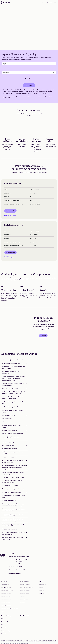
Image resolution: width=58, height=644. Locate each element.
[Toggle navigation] (55, 3)
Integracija (23, 602)
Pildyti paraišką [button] (10, 211)
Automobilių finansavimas (27, 587)
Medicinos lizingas (25, 593)
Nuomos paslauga (6, 602)
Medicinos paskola (6, 593)
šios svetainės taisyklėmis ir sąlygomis (19, 643)
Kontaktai (42, 590)
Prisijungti (50, 3)
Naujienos (42, 593)
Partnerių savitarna (25, 599)
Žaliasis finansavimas (25, 590)
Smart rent (23, 596)
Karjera (41, 587)
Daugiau (43, 336)
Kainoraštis (4, 628)
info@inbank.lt (20, 566)
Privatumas (4, 625)
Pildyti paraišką (15, 37)
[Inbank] (6, 3)
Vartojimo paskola (6, 584)
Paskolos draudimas (6, 599)
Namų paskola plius (6, 587)
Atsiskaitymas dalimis (6, 605)
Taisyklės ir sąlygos (6, 631)
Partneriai (4, 634)
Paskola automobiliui (6, 596)
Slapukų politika (5, 622)
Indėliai (3, 611)
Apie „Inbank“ (43, 584)
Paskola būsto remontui (7, 590)
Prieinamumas (5, 619)
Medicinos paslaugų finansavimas (10, 608)
